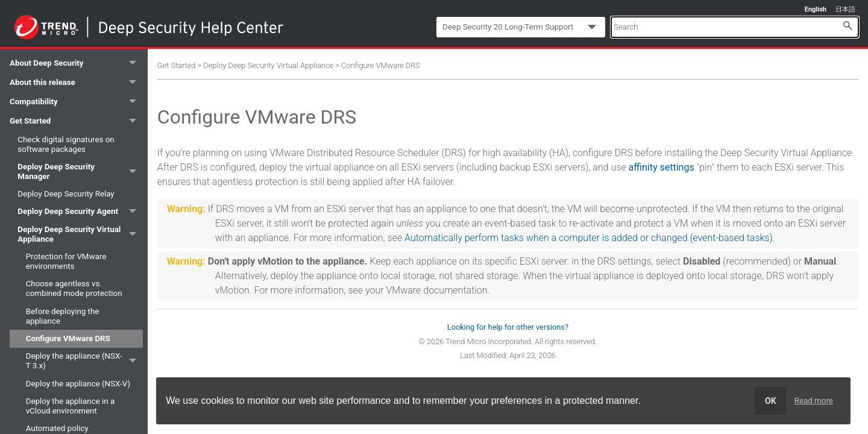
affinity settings (662, 167)
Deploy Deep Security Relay (66, 194)
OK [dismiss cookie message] (771, 401)
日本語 (845, 9)
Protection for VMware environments (66, 261)
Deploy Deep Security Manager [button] (80, 171)
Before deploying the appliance (63, 316)
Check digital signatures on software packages (66, 144)
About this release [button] (76, 83)
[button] (848, 25)
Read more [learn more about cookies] (814, 401)
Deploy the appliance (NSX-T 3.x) (84, 361)
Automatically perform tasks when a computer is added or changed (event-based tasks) (589, 238)
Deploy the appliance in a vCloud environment (71, 406)
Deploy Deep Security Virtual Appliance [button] (80, 234)
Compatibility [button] (76, 102)
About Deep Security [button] (76, 63)
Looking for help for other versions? (508, 327)
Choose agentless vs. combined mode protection (74, 288)
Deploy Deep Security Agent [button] (80, 212)
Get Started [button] (76, 121)
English (816, 9)
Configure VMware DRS (68, 338)
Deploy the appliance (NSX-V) (78, 384)
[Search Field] (735, 27)
